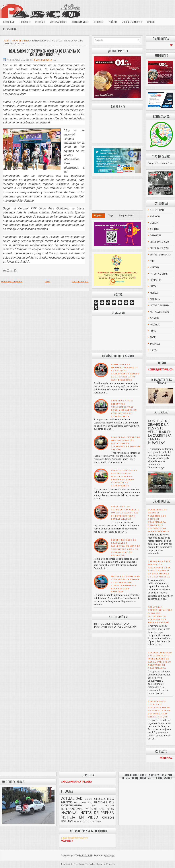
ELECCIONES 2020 (159, 242)
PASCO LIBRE (86, 856)
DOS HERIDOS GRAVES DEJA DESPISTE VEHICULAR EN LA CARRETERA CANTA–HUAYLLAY (160, 432)
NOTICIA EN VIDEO (80, 22)
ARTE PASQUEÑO (60, 21)
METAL (154, 286)
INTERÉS (41, 21)
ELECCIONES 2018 (159, 248)
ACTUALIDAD (8, 22)
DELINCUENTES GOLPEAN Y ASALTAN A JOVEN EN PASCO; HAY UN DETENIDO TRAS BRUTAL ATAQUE (125, 513)
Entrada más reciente (12, 282)
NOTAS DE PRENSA (21, 41)
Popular (98, 215)
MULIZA (154, 293)
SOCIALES (155, 344)
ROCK (153, 337)
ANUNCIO (155, 216)
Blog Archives (126, 215)
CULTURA (155, 229)
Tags (111, 215)
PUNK (153, 331)
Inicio (47, 282)
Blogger (111, 856)
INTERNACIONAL (10, 29)
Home (7, 41)
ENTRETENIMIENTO (160, 255)
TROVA (153, 350)
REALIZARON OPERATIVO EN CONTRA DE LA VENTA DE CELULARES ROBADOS (45, 53)
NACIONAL (155, 299)
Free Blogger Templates (84, 864)
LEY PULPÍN (156, 280)
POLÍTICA (113, 22)
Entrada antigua (80, 282)
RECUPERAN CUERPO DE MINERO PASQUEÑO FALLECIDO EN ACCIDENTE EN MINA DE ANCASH (126, 443)
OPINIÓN (151, 22)
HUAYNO (154, 267)
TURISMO (26, 21)
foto (152, 261)
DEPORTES (98, 22)
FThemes (110, 864)
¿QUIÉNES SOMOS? (133, 21)
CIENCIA (154, 223)
